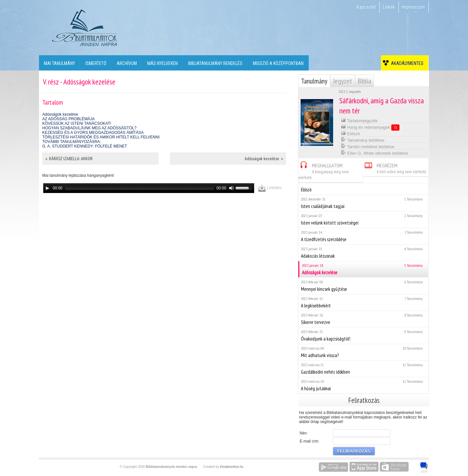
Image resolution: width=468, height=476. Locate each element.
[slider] (139, 188)
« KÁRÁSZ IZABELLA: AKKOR (69, 159)
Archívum (127, 63)
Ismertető (96, 63)
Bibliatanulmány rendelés (215, 63)
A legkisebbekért (363, 302)
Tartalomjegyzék (359, 120)
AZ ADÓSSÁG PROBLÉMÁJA (68, 119)
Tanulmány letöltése (363, 140)
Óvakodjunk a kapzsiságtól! (363, 335)
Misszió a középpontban (278, 63)
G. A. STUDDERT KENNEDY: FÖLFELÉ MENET (85, 146)
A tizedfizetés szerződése (363, 236)
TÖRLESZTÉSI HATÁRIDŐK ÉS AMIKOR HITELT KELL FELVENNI (101, 137)
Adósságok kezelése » (264, 159)
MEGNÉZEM (395, 167)
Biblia (364, 81)
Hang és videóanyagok (370, 127)
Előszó (351, 133)
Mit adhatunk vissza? (363, 352)
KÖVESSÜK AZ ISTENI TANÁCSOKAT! (77, 123)
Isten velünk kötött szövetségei (363, 219)
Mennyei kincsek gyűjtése (363, 286)
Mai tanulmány (59, 63)
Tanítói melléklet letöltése (368, 146)
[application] (149, 188)
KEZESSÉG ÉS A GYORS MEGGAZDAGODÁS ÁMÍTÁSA (93, 133)
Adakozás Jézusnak (363, 253)
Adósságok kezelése (60, 114)
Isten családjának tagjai (363, 203)
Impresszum (414, 7)
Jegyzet (343, 81)
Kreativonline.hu (232, 467)
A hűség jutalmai (363, 385)
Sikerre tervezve (363, 319)
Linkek (389, 7)
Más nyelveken (162, 63)
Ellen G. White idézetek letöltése (375, 153)
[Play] (47, 188)
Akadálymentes (406, 63)
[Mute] (231, 188)
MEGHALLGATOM (324, 170)
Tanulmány (314, 81)
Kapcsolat (366, 7)
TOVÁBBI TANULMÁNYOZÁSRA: (72, 142)
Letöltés (270, 188)
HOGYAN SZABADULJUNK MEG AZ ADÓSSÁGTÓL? (89, 128)
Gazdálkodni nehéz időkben (363, 369)
